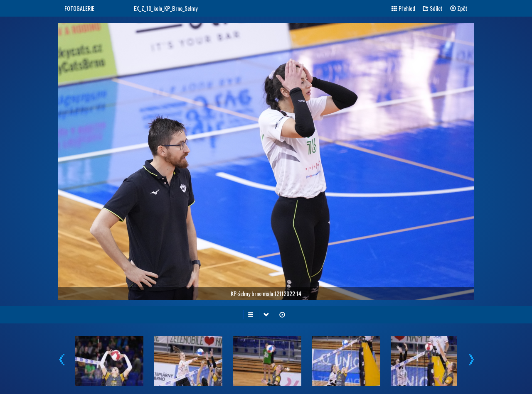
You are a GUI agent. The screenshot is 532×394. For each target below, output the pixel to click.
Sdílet (433, 8)
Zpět (459, 8)
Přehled (403, 8)
